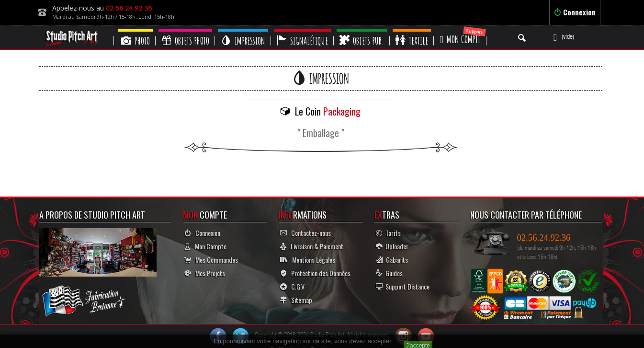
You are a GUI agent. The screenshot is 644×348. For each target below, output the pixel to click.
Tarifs (388, 233)
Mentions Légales (308, 260)
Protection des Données (315, 273)
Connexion (575, 12)
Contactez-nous (305, 233)
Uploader (392, 246)
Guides (389, 273)
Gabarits (392, 260)
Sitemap (296, 300)
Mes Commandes (211, 260)
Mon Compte (205, 246)
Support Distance (403, 286)
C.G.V (292, 286)
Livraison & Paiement (312, 246)
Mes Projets (205, 273)
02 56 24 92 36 (129, 8)
